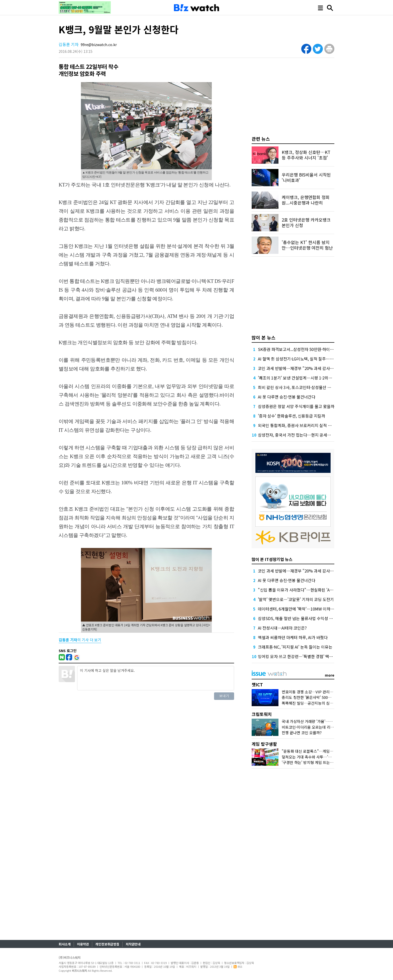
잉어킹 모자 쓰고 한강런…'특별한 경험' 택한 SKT (300, 656)
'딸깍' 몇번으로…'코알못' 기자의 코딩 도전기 (296, 599)
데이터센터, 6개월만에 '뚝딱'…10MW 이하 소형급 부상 (305, 609)
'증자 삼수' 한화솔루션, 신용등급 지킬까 (291, 416)
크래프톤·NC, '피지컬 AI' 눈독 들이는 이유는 (295, 647)
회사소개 (65, 944)
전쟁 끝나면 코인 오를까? (302, 733)
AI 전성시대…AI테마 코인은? (282, 628)
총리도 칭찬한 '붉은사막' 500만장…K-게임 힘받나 (321, 697)
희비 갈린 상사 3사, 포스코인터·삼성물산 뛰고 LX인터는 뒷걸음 (311, 387)
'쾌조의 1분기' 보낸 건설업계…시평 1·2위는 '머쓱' (300, 378)
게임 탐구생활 (264, 744)
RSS (238, 966)
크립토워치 (262, 714)
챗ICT (257, 684)
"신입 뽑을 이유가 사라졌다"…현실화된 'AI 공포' (299, 590)
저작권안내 (133, 944)
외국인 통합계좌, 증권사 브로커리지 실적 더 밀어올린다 (305, 425)
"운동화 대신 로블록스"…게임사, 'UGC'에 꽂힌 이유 (323, 751)
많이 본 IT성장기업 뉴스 (272, 559)
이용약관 (83, 944)
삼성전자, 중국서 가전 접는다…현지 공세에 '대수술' (302, 435)
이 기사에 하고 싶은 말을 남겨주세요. (156, 678)
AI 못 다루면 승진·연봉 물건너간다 (287, 397)
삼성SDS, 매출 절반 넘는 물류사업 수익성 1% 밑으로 (303, 618)
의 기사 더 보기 (80, 640)
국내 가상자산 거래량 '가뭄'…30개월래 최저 (317, 721)
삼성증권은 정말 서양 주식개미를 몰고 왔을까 (296, 406)
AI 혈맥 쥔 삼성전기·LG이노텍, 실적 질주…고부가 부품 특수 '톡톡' (313, 359)
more (330, 675)
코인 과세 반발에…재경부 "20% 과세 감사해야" (299, 368)
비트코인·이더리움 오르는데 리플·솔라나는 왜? (318, 727)
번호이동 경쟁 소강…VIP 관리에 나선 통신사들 (319, 692)
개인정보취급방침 (107, 944)
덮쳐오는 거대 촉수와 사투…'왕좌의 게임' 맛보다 (320, 757)
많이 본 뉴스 (264, 337)
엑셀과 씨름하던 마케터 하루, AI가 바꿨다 (293, 637)
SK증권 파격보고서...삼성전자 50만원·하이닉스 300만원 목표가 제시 (316, 349)
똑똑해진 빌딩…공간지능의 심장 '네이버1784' (318, 703)
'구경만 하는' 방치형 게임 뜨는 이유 (310, 762)
